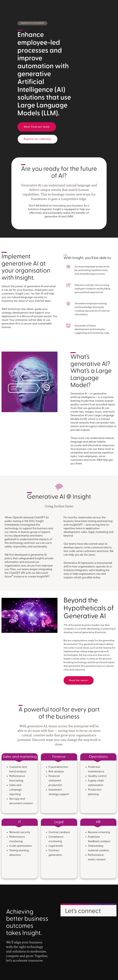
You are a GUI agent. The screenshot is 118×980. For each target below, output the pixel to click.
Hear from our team (37, 127)
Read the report (79, 680)
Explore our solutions (38, 139)
